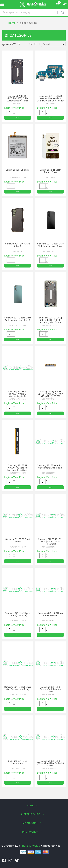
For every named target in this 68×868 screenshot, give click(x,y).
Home (12, 23)
